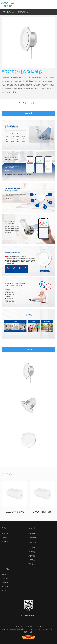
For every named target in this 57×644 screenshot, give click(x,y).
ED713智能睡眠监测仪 (15, 512)
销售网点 (32, 533)
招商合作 (5, 574)
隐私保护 (19, 627)
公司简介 (32, 548)
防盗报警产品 (23, 12)
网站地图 (40, 627)
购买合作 (5, 578)
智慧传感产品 (8, 12)
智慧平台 (5, 533)
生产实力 (32, 560)
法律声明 (29, 627)
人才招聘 (5, 587)
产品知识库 (32, 537)
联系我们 (5, 591)
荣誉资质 (32, 556)
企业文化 (32, 552)
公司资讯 (5, 583)
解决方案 (5, 542)
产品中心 (5, 537)
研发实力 (32, 564)
